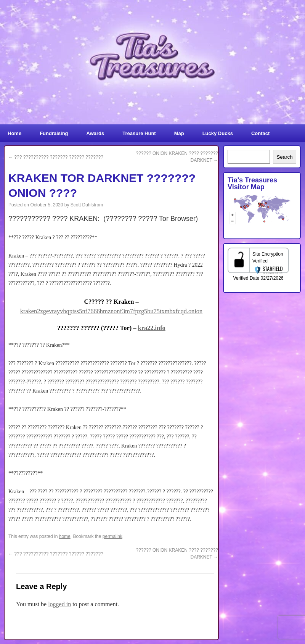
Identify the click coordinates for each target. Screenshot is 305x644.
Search (284, 157)
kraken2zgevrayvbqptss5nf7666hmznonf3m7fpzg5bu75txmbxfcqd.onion (111, 311)
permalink (112, 536)
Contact (260, 133)
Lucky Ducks (218, 133)
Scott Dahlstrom (87, 205)
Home (14, 133)
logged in (59, 604)
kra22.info (152, 328)
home (65, 536)
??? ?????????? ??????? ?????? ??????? (56, 157)
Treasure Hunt (139, 133)
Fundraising (54, 133)
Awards (96, 133)
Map (179, 133)
